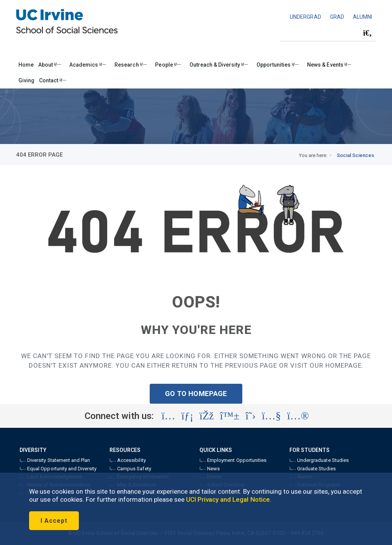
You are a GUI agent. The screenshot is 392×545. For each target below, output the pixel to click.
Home (26, 65)
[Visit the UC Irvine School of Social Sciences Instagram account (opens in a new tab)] (168, 416)
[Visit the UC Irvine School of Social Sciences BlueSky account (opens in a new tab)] (230, 416)
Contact (53, 80)
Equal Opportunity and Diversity (58, 469)
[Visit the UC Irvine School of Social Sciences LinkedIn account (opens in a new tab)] (187, 416)
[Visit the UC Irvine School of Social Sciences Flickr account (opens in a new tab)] (298, 416)
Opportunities (278, 65)
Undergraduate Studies (319, 460)
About (50, 65)
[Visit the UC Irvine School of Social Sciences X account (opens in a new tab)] (251, 416)
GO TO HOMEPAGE (196, 394)
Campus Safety (130, 469)
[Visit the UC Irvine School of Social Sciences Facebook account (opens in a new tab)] (207, 416)
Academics (88, 65)
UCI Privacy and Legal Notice (228, 499)
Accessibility (127, 460)
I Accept (54, 521)
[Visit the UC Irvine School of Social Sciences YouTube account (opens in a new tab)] (271, 416)
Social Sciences (355, 155)
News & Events (329, 65)
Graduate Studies (312, 469)
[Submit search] (367, 33)
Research (131, 65)
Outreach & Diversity (219, 65)
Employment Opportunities (233, 460)
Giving (26, 80)
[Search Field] (328, 33)
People (168, 65)
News (210, 469)
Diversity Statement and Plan (55, 460)
